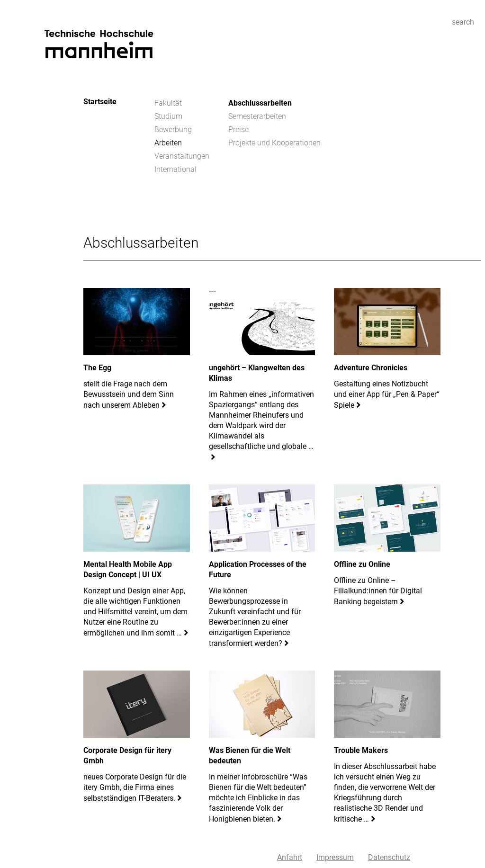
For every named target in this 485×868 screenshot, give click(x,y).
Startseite (100, 102)
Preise (238, 130)
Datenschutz (389, 857)
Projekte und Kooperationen (274, 143)
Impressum (335, 857)
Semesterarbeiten (257, 116)
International (175, 169)
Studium (168, 116)
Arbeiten (168, 143)
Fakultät (168, 103)
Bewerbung (173, 130)
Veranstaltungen (182, 156)
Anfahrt (290, 857)
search (463, 22)
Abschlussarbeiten (260, 103)
